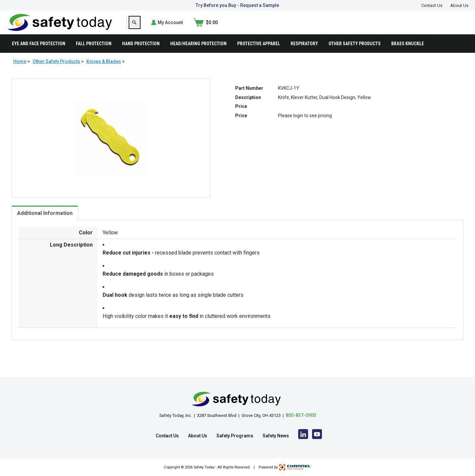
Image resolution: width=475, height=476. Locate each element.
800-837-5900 (301, 415)
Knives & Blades (104, 72)
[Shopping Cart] (456, 28)
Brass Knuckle (408, 54)
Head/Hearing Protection (198, 54)
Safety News (276, 436)
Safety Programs (235, 436)
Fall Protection (94, 54)
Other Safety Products (355, 54)
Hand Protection (141, 54)
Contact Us (432, 5)
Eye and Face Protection (39, 54)
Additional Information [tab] (45, 224)
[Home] (60, 27)
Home (20, 72)
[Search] (370, 28)
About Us (459, 5)
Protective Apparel (259, 54)
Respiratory (304, 54)
